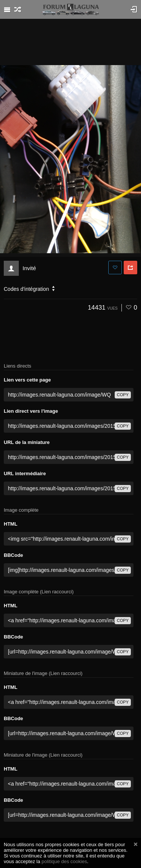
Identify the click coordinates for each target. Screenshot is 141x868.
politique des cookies (64, 861)
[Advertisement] (71, 41)
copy (123, 395)
